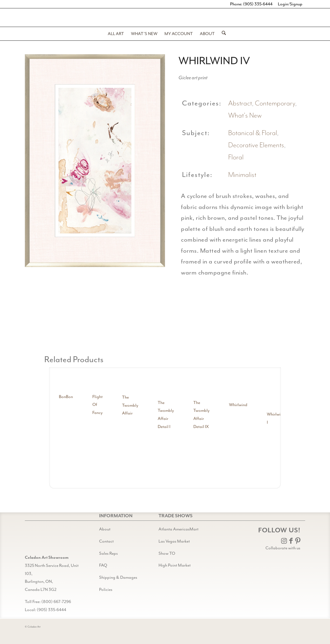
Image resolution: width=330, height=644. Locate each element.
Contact (106, 541)
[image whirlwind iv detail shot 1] (201, 310)
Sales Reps (108, 553)
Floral (236, 157)
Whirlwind (238, 405)
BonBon (66, 397)
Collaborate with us (283, 548)
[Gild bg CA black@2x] (39, 540)
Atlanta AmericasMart (179, 529)
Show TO (167, 553)
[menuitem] (116, 34)
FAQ (103, 565)
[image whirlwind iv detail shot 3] (289, 310)
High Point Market (175, 565)
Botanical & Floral (253, 133)
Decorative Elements (256, 145)
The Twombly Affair (130, 405)
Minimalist (242, 175)
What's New (245, 116)
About (105, 529)
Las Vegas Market (174, 541)
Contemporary (275, 103)
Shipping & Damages (118, 577)
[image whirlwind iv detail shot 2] (245, 310)
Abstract (240, 103)
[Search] (222, 34)
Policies (106, 590)
